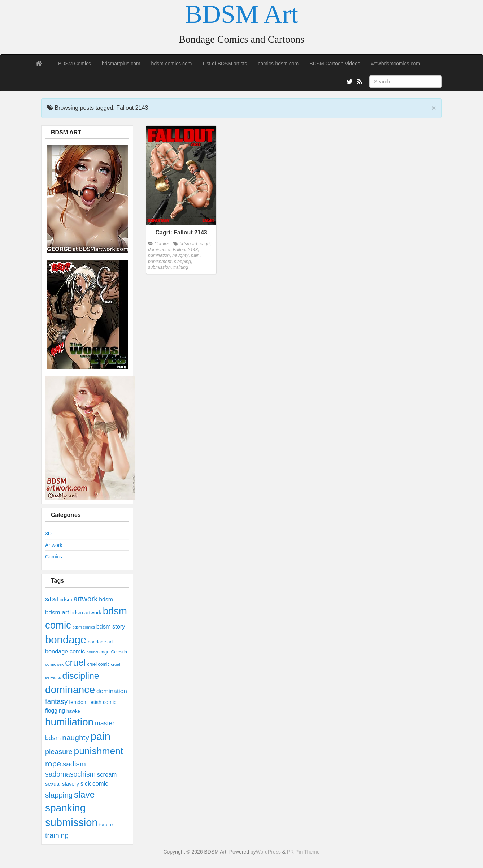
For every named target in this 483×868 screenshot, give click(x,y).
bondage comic (65, 651)
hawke (73, 711)
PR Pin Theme (303, 852)
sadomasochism (70, 774)
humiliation (69, 722)
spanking (65, 808)
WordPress (268, 852)
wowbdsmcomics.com (396, 64)
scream (107, 775)
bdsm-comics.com (172, 64)
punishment (99, 751)
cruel (75, 662)
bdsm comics (84, 627)
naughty (76, 737)
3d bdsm (62, 600)
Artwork (54, 545)
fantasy (56, 701)
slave (84, 794)
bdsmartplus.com (121, 64)
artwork (85, 599)
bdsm (106, 599)
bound (92, 652)
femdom (78, 702)
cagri (104, 652)
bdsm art (57, 612)
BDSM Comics (75, 64)
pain (101, 737)
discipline (81, 676)
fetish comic (103, 702)
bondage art (100, 642)
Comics (54, 557)
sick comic (94, 784)
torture (106, 824)
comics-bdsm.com (278, 64)
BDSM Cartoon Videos (335, 64)
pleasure (59, 752)
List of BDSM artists (225, 64)
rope (53, 764)
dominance (70, 690)
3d (48, 600)
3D (48, 534)
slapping (59, 795)
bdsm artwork (86, 613)
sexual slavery (62, 784)
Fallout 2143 (185, 250)
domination (112, 691)
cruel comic (98, 664)
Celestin (119, 652)
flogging (55, 711)
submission (71, 822)
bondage (66, 640)
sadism (74, 764)
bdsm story (111, 626)
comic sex (54, 664)
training (57, 835)
